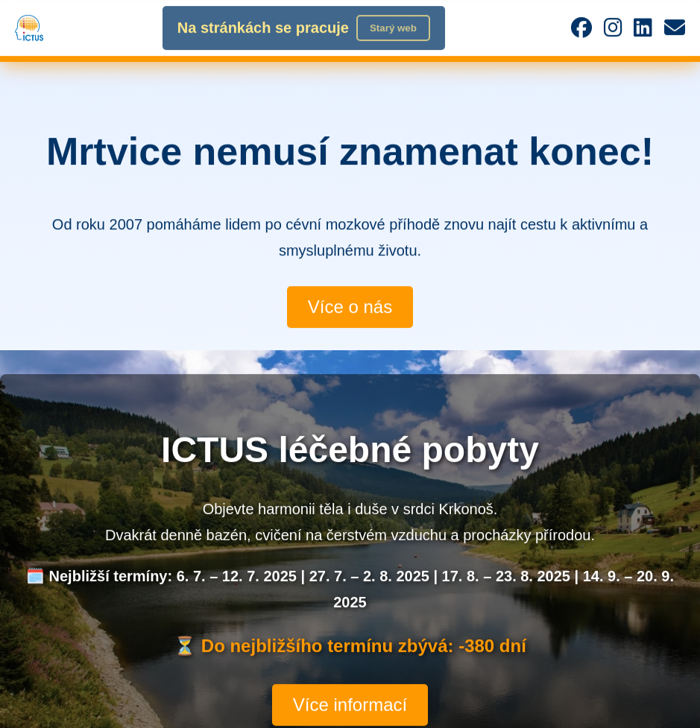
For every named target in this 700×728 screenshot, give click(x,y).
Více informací (350, 705)
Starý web (393, 29)
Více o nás (350, 307)
